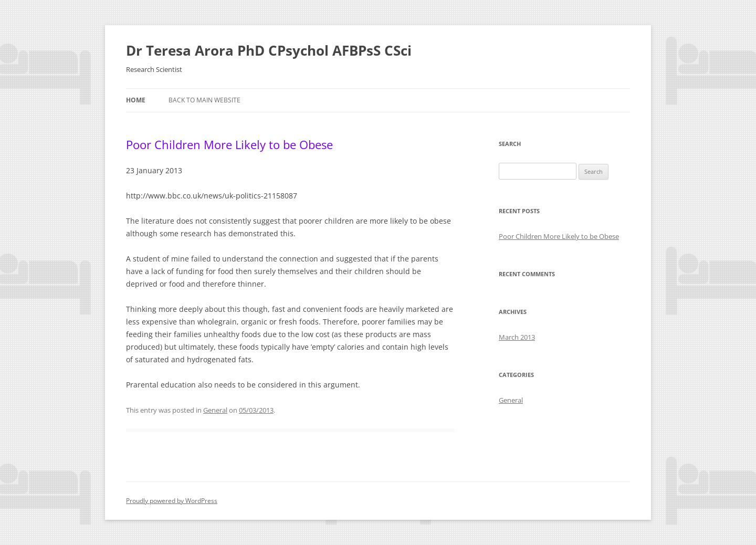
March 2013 (517, 337)
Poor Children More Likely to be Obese (229, 144)
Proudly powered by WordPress (172, 501)
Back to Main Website (204, 100)
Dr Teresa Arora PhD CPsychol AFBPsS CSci (269, 50)
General (215, 410)
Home (136, 100)
